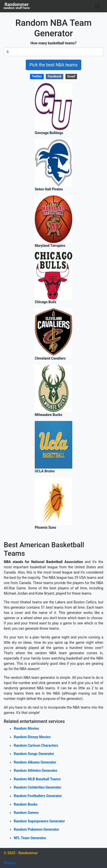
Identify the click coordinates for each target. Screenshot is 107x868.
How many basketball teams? (53, 43)
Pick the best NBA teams (54, 65)
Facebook (55, 76)
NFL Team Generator (30, 838)
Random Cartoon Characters (36, 745)
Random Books (26, 804)
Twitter (37, 76)
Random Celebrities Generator (37, 787)
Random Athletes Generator (35, 771)
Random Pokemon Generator (36, 829)
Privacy (10, 863)
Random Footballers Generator (38, 796)
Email (71, 76)
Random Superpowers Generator (39, 821)
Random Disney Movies (32, 737)
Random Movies (26, 728)
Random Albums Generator (35, 762)
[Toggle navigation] (97, 6)
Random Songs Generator (34, 754)
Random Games (26, 813)
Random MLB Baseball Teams (37, 779)
